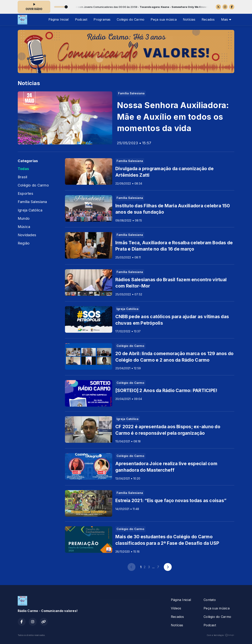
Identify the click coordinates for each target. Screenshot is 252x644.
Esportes (25, 193)
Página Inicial (58, 19)
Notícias (189, 19)
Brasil (22, 177)
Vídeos (176, 608)
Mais (226, 19)
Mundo (24, 218)
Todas (23, 169)
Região (24, 243)
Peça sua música (164, 19)
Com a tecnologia (220, 635)
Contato (210, 600)
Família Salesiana (32, 202)
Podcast (81, 19)
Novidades (27, 235)
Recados (208, 19)
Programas (102, 19)
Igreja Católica (30, 210)
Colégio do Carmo (131, 19)
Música (24, 227)
